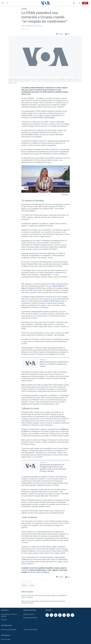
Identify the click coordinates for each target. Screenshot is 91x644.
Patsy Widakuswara (27, 26)
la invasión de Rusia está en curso (52, 301)
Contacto (4, 620)
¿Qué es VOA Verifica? (31, 630)
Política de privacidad (30, 618)
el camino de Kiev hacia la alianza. (43, 117)
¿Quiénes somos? (29, 614)
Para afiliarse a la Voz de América (9, 615)
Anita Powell (38, 26)
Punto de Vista (6, 639)
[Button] (60, 34)
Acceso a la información (9, 630)
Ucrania (24, 9)
